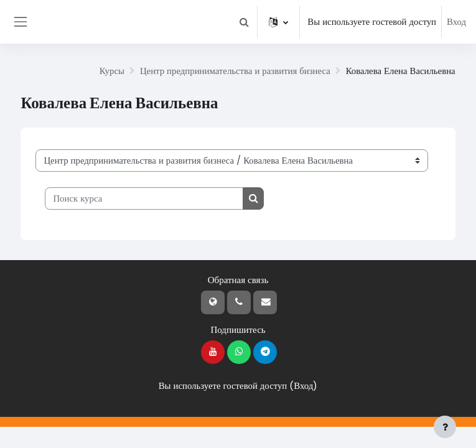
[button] (244, 22)
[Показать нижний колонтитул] (445, 427)
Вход (456, 21)
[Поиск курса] (144, 198)
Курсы (112, 71)
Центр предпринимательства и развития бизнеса (235, 71)
